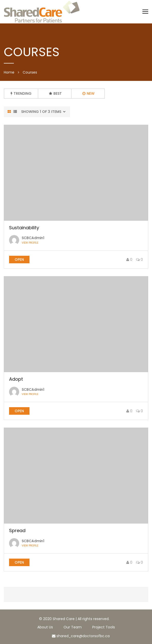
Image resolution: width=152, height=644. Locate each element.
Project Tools (104, 627)
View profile (30, 243)
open (19, 260)
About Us (45, 627)
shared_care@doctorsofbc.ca (81, 636)
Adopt (16, 379)
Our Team (73, 627)
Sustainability (24, 228)
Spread (17, 530)
